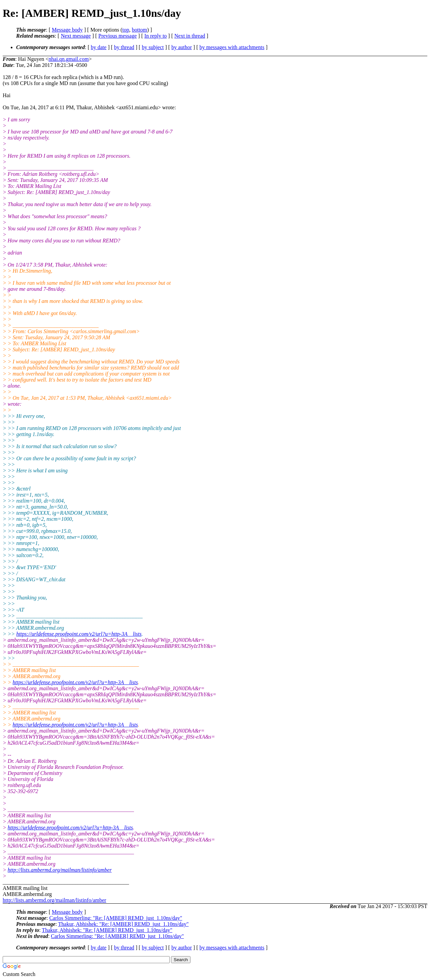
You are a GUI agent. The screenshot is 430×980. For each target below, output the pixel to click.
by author (182, 47)
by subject (153, 47)
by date (99, 47)
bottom (139, 30)
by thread (124, 47)
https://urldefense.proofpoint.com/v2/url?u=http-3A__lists (79, 634)
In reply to (156, 36)
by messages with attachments (232, 47)
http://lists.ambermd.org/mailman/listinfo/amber (60, 870)
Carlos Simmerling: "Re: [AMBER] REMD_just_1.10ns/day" (116, 918)
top (126, 30)
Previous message (118, 36)
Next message (76, 36)
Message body (67, 30)
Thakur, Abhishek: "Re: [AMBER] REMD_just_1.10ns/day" (123, 924)
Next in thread (190, 36)
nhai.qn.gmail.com (69, 59)
